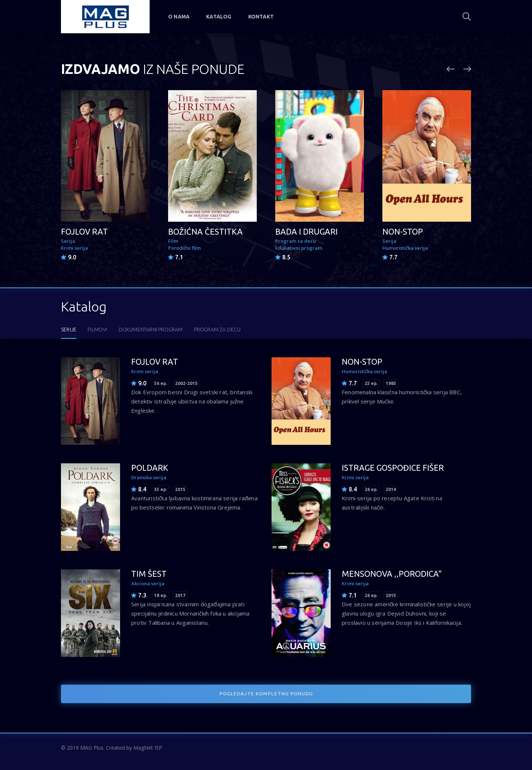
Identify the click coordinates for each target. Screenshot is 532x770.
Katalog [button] (219, 17)
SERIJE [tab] (69, 330)
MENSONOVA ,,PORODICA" (392, 574)
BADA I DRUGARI (306, 231)
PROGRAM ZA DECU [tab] (217, 330)
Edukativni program (299, 248)
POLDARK (150, 468)
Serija (68, 241)
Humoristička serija (405, 248)
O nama (179, 17)
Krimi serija (74, 248)
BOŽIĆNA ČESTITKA (205, 231)
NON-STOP (403, 231)
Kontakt (261, 17)
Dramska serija (149, 477)
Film (173, 241)
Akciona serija (148, 583)
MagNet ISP (148, 748)
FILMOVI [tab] (97, 330)
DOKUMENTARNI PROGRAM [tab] (151, 330)
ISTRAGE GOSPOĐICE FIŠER (393, 468)
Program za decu (296, 241)
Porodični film (184, 248)
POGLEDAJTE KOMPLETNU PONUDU (266, 694)
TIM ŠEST (149, 574)
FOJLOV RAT (84, 231)
